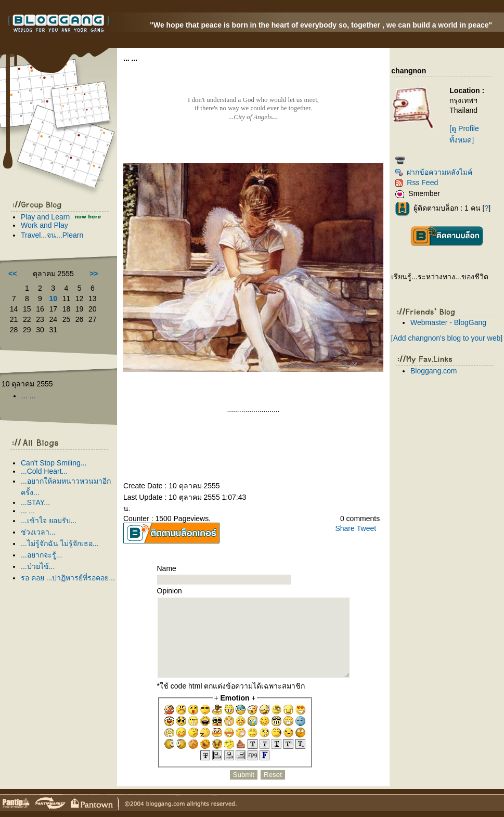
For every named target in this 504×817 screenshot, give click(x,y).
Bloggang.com (434, 371)
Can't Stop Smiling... (54, 463)
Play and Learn (46, 217)
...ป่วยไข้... (38, 566)
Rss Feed (416, 183)
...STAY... (35, 502)
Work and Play (44, 225)
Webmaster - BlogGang (448, 322)
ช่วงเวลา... (38, 532)
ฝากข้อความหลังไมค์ (434, 172)
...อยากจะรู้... (41, 555)
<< (12, 274)
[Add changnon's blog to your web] (447, 338)
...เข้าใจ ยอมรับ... (49, 521)
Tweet (366, 528)
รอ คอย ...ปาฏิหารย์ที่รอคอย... (68, 578)
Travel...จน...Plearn (52, 235)
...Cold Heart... (44, 471)
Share (345, 528)
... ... (28, 396)
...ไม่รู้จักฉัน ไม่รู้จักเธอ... (60, 543)
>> (94, 274)
